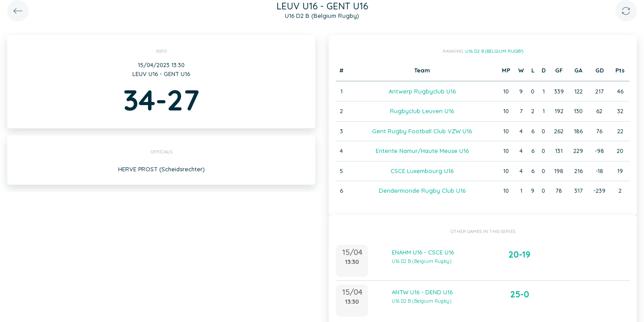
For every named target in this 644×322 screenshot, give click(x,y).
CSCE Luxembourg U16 (422, 171)
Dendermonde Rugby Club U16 (422, 191)
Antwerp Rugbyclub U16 (422, 91)
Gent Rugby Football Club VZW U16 (422, 131)
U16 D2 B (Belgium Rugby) (494, 51)
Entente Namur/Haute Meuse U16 (422, 151)
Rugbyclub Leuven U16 (422, 111)
